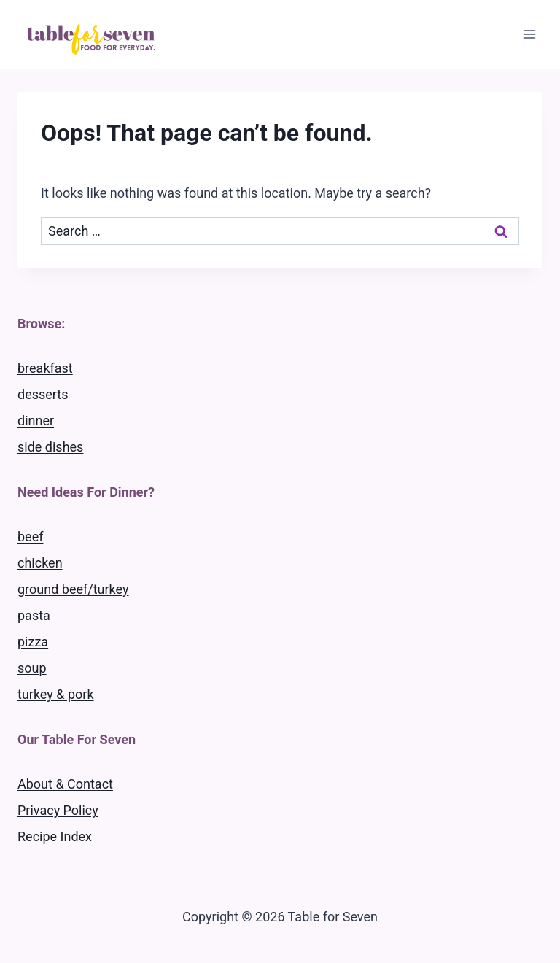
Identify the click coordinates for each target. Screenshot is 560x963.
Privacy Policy (58, 810)
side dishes (50, 447)
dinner (36, 421)
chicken (40, 563)
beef (30, 537)
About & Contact (65, 784)
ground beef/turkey (73, 589)
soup (32, 668)
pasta (34, 615)
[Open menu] (529, 34)
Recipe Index (55, 836)
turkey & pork (56, 694)
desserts (43, 394)
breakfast (45, 368)
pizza (33, 642)
